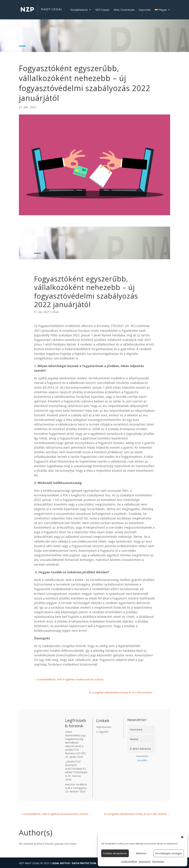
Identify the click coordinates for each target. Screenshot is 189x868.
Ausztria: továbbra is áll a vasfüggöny (76, 786)
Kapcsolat (145, 10)
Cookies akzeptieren (115, 853)
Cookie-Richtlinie (129, 861)
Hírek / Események (124, 10)
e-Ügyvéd (102, 732)
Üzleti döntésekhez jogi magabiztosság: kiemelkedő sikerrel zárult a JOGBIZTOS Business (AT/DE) (75, 742)
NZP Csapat (102, 10)
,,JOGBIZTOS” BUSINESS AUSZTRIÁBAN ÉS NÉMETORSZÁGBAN (76, 769)
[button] (182, 837)
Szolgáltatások (79, 10)
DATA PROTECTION (84, 863)
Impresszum (145, 861)
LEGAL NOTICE (61, 863)
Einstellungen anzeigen (169, 853)
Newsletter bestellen (142, 758)
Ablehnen (141, 853)
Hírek (55, 312)
